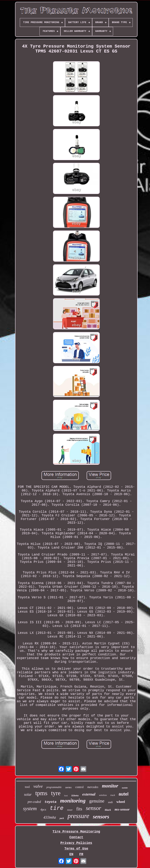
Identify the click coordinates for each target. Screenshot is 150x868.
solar (28, 794)
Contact (76, 837)
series (68, 787)
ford (66, 796)
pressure (78, 816)
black (108, 810)
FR (81, 854)
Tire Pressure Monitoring (76, 832)
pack (62, 818)
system (30, 808)
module (125, 788)
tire (57, 808)
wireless (103, 795)
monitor (110, 786)
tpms (41, 793)
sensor (93, 808)
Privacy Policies (76, 843)
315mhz (75, 796)
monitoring (73, 801)
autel (124, 794)
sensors (101, 817)
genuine (97, 801)
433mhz (50, 817)
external (89, 794)
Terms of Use (76, 849)
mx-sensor (122, 809)
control (79, 787)
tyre (56, 793)
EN (71, 854)
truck (113, 795)
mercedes (93, 787)
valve (38, 786)
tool (27, 787)
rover (70, 810)
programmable (54, 787)
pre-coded (34, 802)
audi (110, 802)
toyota (51, 802)
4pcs (43, 810)
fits (79, 809)
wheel (121, 802)
